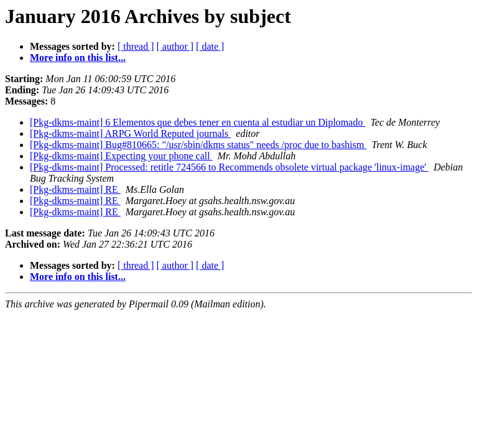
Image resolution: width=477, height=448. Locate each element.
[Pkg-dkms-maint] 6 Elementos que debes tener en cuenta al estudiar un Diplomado (197, 122)
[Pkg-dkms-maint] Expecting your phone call (121, 156)
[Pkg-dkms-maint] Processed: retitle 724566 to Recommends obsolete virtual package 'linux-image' (229, 167)
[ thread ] (136, 46)
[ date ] (210, 46)
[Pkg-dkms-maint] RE (75, 189)
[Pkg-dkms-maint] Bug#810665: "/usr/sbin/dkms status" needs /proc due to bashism (198, 145)
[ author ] (175, 46)
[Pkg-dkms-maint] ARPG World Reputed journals (130, 133)
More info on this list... (78, 58)
